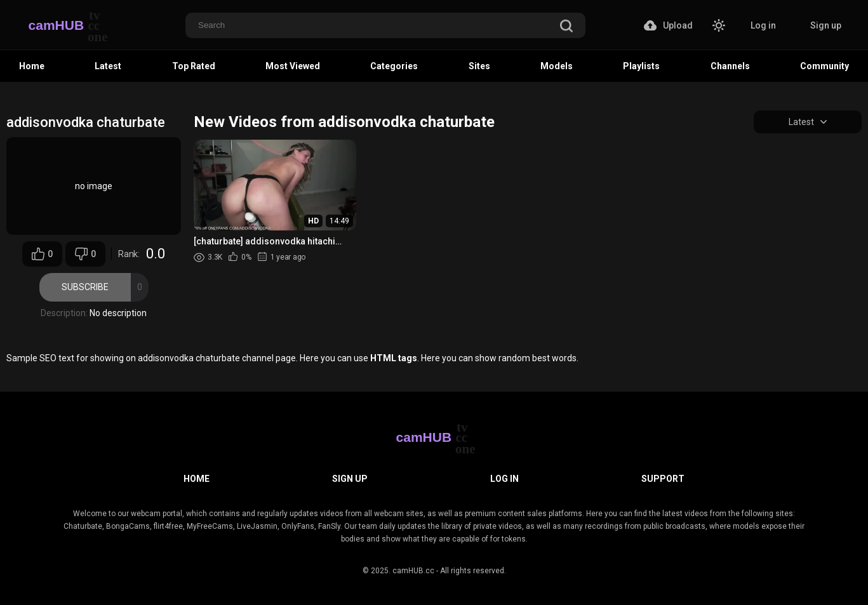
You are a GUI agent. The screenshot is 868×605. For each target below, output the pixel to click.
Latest (108, 66)
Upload (668, 25)
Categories (394, 66)
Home (32, 66)
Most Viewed (293, 66)
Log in (763, 25)
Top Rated (194, 66)
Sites (479, 66)
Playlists (641, 66)
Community (825, 66)
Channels (730, 66)
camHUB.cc (413, 571)
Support (663, 479)
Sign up (826, 25)
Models (557, 66)
